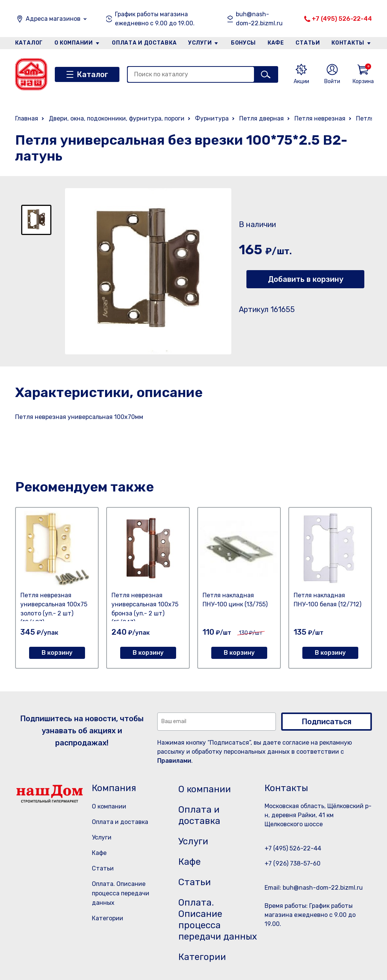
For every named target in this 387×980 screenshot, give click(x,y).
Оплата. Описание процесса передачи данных (121, 893)
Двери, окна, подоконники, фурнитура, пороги (117, 118)
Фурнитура (212, 118)
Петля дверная (262, 118)
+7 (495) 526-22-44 (342, 19)
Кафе (276, 43)
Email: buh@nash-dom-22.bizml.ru (314, 888)
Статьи (308, 43)
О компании (74, 43)
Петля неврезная (320, 118)
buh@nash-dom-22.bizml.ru (259, 19)
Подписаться (327, 722)
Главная (27, 118)
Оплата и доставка (144, 43)
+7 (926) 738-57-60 (293, 863)
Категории (108, 918)
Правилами (174, 761)
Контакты (348, 43)
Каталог (29, 43)
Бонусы (243, 43)
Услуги (200, 43)
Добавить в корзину (306, 279)
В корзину (57, 653)
